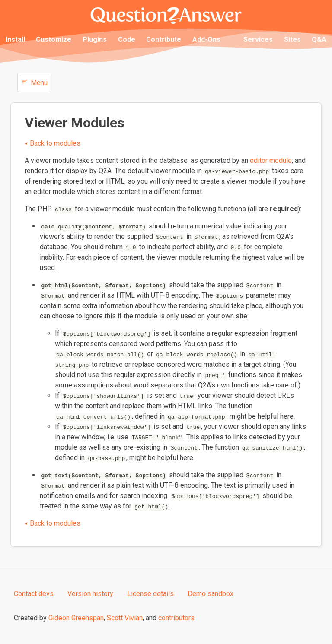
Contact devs (34, 594)
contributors (176, 618)
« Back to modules (53, 143)
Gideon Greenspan (76, 618)
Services (258, 40)
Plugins (95, 40)
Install (15, 40)
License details (150, 594)
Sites (292, 40)
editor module (271, 160)
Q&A (319, 40)
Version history (90, 594)
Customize (54, 40)
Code (127, 40)
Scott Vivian (125, 618)
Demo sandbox (211, 594)
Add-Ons (206, 40)
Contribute (164, 40)
